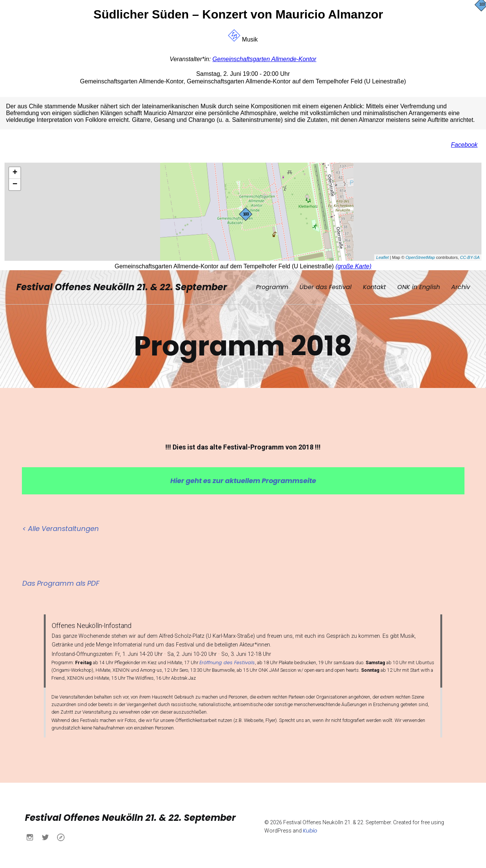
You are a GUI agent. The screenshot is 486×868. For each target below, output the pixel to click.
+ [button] (15, 173)
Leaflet (382, 257)
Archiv (461, 286)
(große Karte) (353, 266)
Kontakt (374, 286)
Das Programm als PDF (61, 581)
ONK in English (419, 286)
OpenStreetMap (420, 257)
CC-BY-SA (470, 257)
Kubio (310, 828)
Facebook (464, 145)
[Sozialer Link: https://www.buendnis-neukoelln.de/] (64, 835)
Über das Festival (326, 286)
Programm (272, 286)
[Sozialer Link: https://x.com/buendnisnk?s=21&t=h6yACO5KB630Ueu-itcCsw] (48, 835)
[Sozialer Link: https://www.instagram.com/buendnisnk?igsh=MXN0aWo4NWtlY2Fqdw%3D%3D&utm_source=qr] (33, 835)
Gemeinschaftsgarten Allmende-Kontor (265, 59)
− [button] (15, 185)
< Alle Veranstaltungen (61, 526)
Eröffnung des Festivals (227, 660)
